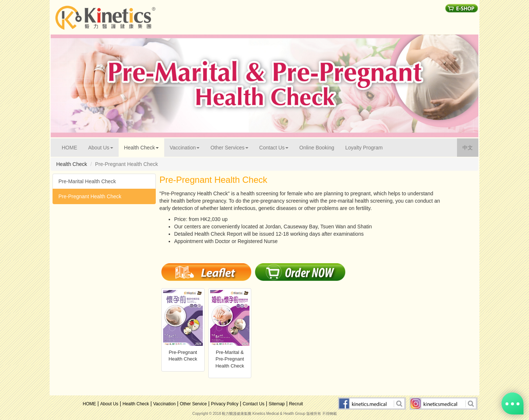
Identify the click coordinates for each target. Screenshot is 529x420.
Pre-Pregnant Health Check (90, 196)
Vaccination (164, 404)
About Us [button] (101, 148)
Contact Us (253, 404)
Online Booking (317, 148)
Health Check (136, 404)
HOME (72, 147)
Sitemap (277, 404)
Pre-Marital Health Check (87, 181)
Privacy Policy (225, 404)
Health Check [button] (141, 148)
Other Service (193, 404)
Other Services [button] (229, 148)
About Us (109, 404)
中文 (470, 147)
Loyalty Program (364, 148)
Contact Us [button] (274, 148)
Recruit (296, 404)
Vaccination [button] (185, 148)
